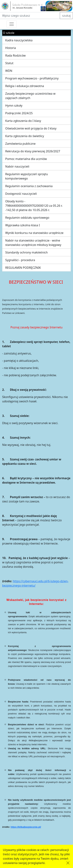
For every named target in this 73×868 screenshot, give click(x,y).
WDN (9, 71)
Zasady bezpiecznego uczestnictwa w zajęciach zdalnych (30, 96)
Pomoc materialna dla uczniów (26, 159)
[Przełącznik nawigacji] (12, 24)
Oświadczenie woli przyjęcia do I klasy (31, 128)
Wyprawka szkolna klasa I (23, 225)
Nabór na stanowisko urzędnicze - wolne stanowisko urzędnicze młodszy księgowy (33, 243)
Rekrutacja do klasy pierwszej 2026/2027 (33, 151)
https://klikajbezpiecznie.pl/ (26, 827)
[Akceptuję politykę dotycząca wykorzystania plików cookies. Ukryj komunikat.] (68, 863)
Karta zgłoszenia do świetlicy (25, 136)
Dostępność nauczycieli (21, 194)
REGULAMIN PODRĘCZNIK (23, 268)
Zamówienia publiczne (20, 144)
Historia (11, 48)
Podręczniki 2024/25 (19, 113)
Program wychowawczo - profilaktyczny (32, 78)
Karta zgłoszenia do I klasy (23, 121)
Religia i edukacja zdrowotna (25, 86)
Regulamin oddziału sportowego (27, 218)
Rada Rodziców (15, 55)
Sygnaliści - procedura (20, 260)
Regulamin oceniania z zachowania (29, 186)
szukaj (66, 16)
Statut (9, 63)
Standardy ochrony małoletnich (26, 252)
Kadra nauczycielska (19, 40)
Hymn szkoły (14, 106)
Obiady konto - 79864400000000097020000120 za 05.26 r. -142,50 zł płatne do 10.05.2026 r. (34, 206)
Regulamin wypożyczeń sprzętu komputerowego (27, 176)
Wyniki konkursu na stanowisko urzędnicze (34, 233)
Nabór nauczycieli (17, 166)
